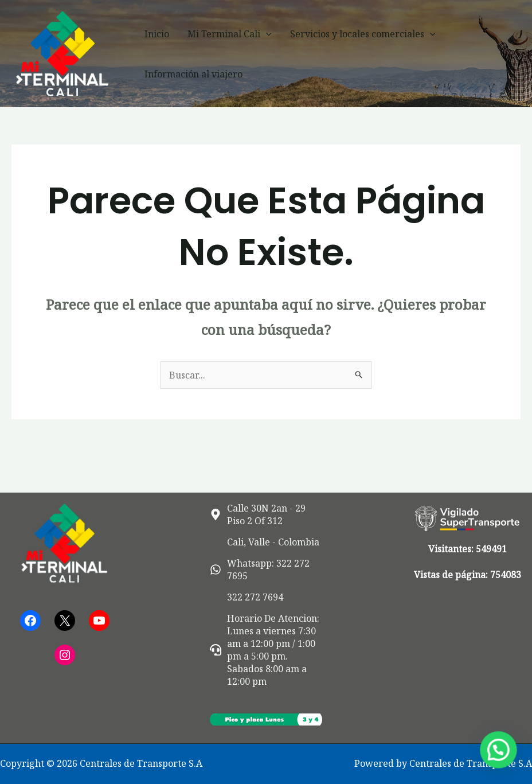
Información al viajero (193, 74)
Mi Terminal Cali (230, 34)
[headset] (266, 650)
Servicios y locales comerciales (363, 34)
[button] (266, 34)
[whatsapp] (266, 570)
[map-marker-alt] (266, 514)
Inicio (157, 34)
